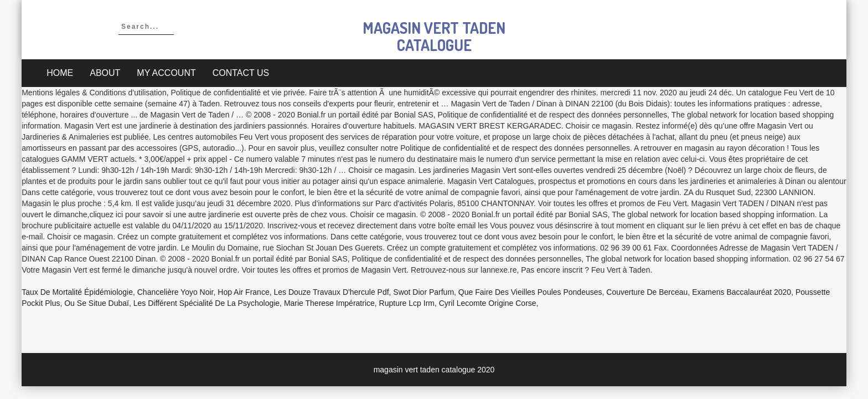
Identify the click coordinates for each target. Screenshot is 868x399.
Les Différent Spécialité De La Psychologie (206, 303)
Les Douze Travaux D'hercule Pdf (331, 292)
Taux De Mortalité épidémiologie (77, 292)
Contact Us (241, 73)
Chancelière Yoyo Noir (175, 292)
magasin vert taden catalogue (434, 36)
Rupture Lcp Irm (407, 303)
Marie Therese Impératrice (329, 303)
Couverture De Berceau (647, 292)
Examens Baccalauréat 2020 (742, 292)
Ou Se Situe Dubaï (97, 303)
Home (60, 73)
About (105, 73)
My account (166, 73)
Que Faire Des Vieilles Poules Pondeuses (530, 292)
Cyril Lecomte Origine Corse (488, 303)
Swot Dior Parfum (423, 292)
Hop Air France (243, 292)
